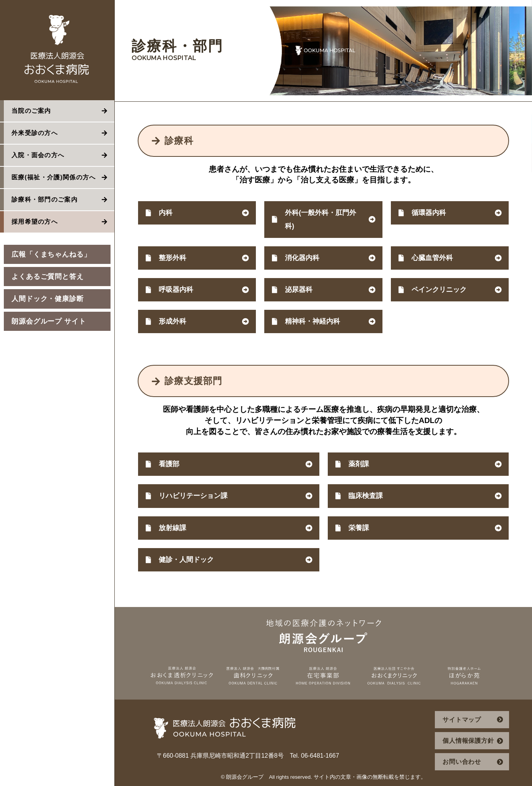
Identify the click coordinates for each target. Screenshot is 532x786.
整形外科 (172, 258)
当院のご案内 (31, 111)
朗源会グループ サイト (49, 321)
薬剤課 (359, 464)
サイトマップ (462, 720)
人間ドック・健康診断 (48, 299)
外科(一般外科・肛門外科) (321, 219)
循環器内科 (429, 213)
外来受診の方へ (35, 133)
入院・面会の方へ (38, 155)
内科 (166, 213)
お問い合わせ (462, 762)
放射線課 (172, 528)
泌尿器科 (299, 290)
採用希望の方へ (35, 222)
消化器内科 (302, 258)
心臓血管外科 (432, 258)
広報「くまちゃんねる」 (51, 254)
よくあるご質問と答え (48, 277)
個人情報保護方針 (468, 741)
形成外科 (172, 321)
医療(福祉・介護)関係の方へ (54, 177)
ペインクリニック (439, 290)
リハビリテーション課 (193, 496)
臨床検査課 (366, 496)
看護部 (169, 464)
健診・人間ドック (186, 560)
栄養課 (359, 528)
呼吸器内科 (176, 290)
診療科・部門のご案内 (45, 199)
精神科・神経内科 (312, 321)
